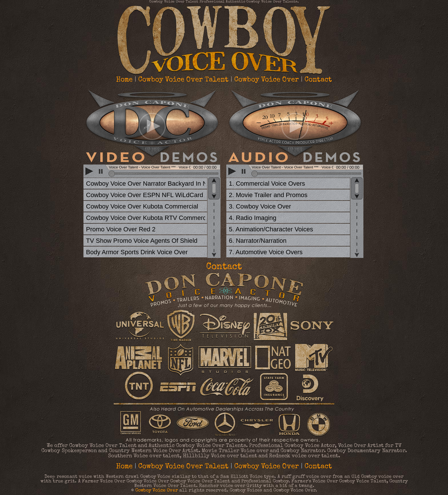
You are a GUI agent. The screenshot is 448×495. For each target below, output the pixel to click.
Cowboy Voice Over (267, 80)
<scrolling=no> (153, 172)
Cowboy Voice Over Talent (183, 80)
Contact (318, 80)
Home (124, 80)
